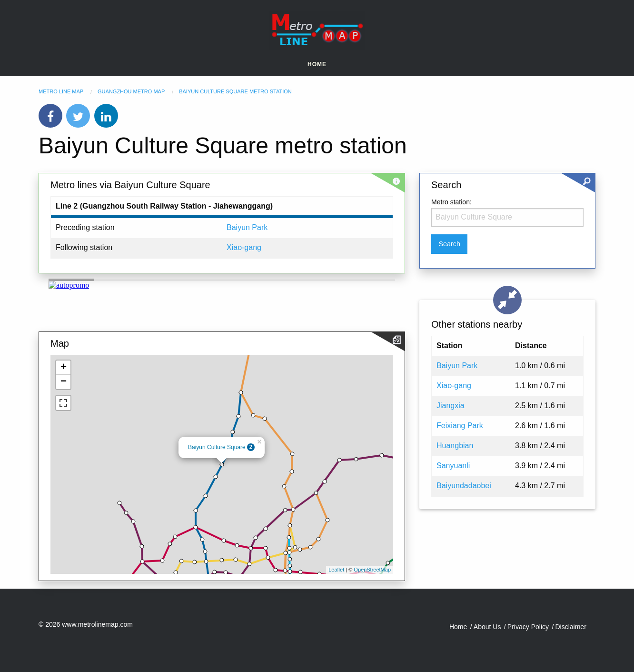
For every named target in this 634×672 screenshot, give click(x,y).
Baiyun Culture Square (217, 447)
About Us (487, 627)
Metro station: (451, 202)
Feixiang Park (460, 426)
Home (317, 64)
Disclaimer (570, 627)
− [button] (64, 382)
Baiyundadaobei (464, 486)
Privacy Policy (528, 627)
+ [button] (64, 368)
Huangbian (455, 446)
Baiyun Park (247, 227)
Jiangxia (451, 406)
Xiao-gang (244, 247)
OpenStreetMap (372, 570)
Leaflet (336, 570)
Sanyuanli (453, 466)
